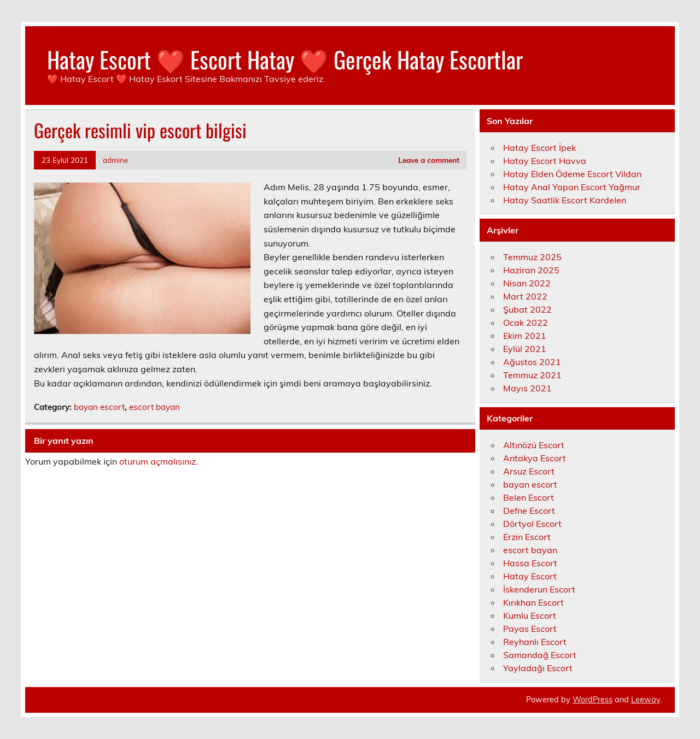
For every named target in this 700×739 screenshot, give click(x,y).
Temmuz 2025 (532, 257)
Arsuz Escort (529, 471)
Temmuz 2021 (532, 375)
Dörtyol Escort (532, 524)
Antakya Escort (535, 458)
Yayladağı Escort (538, 668)
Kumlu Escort (530, 615)
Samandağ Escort (540, 655)
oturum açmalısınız (157, 461)
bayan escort (99, 407)
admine (115, 160)
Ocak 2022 (526, 322)
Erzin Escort (527, 537)
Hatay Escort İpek (539, 148)
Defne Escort (529, 511)
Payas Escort (530, 629)
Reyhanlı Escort (535, 642)
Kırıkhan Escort (533, 602)
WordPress (593, 700)
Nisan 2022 (527, 283)
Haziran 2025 (531, 270)
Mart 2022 (525, 296)
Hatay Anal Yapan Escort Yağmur (572, 187)
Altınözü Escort (534, 445)
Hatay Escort (530, 576)
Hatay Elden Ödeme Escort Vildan (572, 174)
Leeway (646, 700)
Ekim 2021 (525, 336)
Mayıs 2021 (527, 388)
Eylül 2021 (525, 349)
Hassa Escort (530, 563)
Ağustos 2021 (532, 362)
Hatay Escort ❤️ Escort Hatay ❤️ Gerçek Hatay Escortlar (285, 59)
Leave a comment (429, 160)
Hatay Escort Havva (545, 161)
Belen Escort (529, 497)
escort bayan (154, 407)
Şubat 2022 (527, 309)
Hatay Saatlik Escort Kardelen (565, 200)
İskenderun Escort (539, 589)
